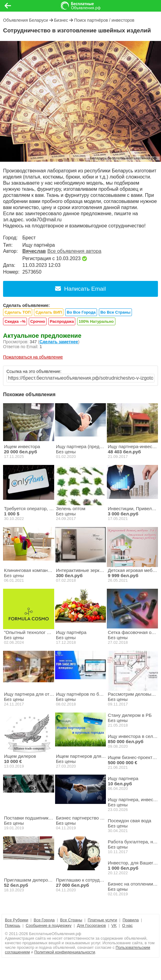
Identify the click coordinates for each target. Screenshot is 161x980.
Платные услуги (102, 920)
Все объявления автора (74, 251)
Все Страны (71, 920)
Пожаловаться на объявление (33, 357)
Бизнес (61, 20)
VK (114, 925)
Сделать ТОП (18, 312)
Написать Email (80, 289)
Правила (131, 920)
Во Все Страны (115, 312)
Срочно (38, 321)
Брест (29, 238)
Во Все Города (81, 312)
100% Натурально (96, 321)
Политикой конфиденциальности (65, 952)
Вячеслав (34, 251)
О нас (127, 925)
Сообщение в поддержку (49, 925)
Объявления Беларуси (26, 20)
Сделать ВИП (49, 312)
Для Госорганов (91, 925)
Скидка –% (15, 321)
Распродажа (62, 321)
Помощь (13, 925)
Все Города (44, 920)
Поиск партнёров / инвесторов (104, 20)
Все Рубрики (17, 920)
